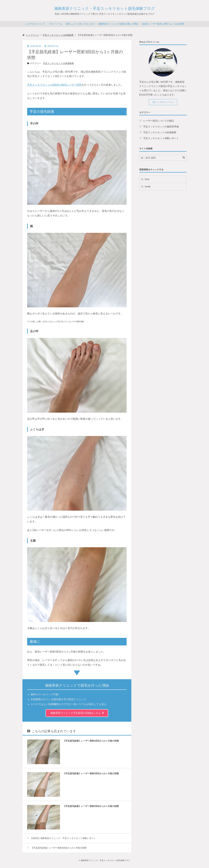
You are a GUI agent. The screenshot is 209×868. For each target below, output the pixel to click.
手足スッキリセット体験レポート (161, 138)
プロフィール (55, 24)
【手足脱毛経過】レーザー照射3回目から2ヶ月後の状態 (57, 848)
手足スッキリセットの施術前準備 (161, 127)
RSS (147, 179)
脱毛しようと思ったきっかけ (80, 24)
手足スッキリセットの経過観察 (58, 63)
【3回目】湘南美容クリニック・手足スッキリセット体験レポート (61, 838)
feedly (148, 187)
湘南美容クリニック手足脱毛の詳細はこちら (76, 713)
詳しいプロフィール (163, 102)
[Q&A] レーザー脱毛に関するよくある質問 (163, 24)
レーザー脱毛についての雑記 (159, 121)
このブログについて (35, 24)
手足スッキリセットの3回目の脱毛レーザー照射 (54, 85)
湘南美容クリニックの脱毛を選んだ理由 (118, 24)
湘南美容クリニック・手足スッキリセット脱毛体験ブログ (105, 8)
